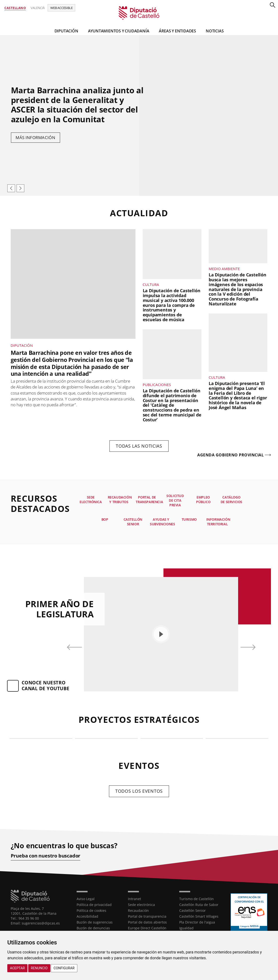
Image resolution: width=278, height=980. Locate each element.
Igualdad (186, 928)
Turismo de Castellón (197, 899)
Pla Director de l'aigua (197, 922)
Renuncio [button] (39, 968)
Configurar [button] (64, 968)
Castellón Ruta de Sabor (199, 904)
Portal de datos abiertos (147, 922)
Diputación (66, 31)
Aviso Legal (86, 899)
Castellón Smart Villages (199, 916)
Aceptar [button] (17, 968)
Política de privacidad (94, 904)
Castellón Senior (193, 910)
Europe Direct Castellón (147, 928)
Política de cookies (91, 910)
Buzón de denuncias (93, 928)
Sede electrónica (141, 904)
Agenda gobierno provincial (230, 455)
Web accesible (61, 8)
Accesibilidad (87, 916)
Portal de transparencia (147, 916)
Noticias (215, 31)
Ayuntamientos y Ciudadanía (119, 31)
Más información (36, 137)
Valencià (38, 8)
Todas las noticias (139, 446)
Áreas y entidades (177, 31)
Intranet (135, 899)
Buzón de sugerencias (95, 922)
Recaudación (138, 910)
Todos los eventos (139, 791)
